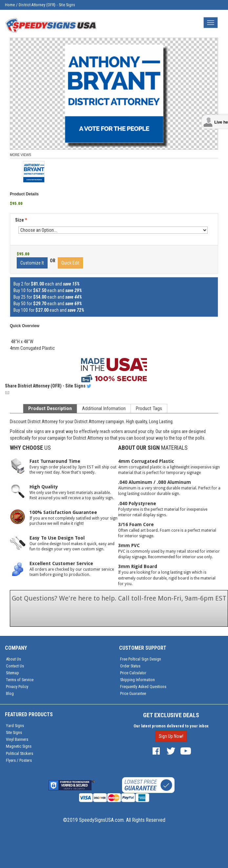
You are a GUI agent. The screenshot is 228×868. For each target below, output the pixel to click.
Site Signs (14, 732)
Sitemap (12, 673)
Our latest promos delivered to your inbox (171, 726)
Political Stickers (20, 753)
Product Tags (149, 408)
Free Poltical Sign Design (141, 659)
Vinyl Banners (17, 739)
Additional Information (104, 408)
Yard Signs (15, 726)
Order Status (130, 666)
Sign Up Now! (171, 736)
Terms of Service (20, 680)
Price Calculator (133, 673)
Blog (10, 693)
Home (10, 5)
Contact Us (15, 666)
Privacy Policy (17, 687)
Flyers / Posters (19, 760)
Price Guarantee (133, 693)
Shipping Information (137, 680)
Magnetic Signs (19, 746)
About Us (13, 659)
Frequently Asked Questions (143, 687)
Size (21, 220)
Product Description (50, 408)
